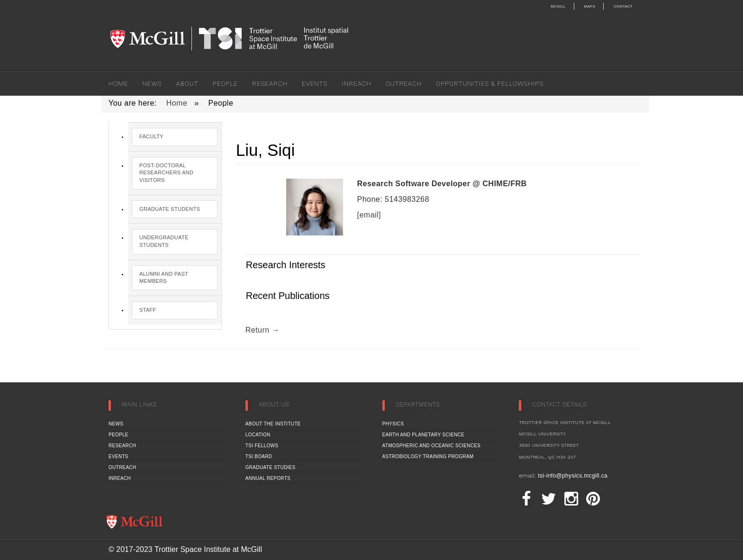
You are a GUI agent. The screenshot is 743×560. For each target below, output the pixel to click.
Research (270, 83)
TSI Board (259, 456)
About (187, 83)
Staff (148, 310)
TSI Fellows (262, 446)
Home (118, 83)
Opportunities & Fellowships (490, 83)
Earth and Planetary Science (424, 435)
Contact (623, 6)
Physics (393, 424)
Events (315, 83)
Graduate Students (170, 209)
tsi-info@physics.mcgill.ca (573, 476)
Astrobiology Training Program (428, 456)
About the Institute (273, 424)
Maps (590, 6)
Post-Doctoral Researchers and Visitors (166, 173)
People (225, 83)
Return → (263, 330)
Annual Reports (268, 478)
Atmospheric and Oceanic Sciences (432, 446)
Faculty (151, 136)
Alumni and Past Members (164, 278)
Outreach (404, 83)
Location (258, 435)
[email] (369, 215)
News (152, 83)
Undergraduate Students (164, 241)
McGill (558, 6)
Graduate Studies (271, 467)
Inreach (356, 83)
